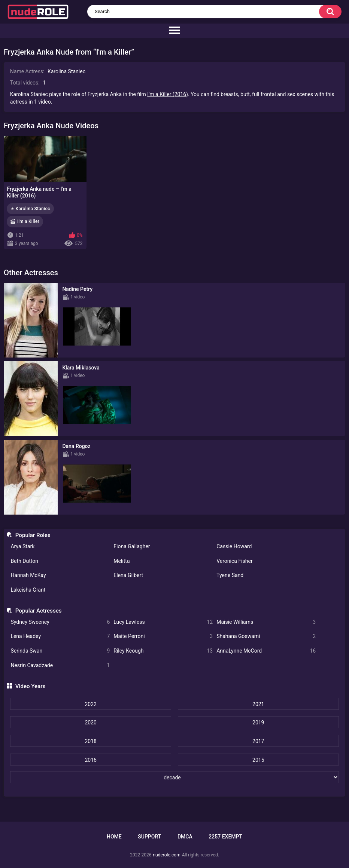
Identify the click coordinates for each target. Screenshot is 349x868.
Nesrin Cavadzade (60, 665)
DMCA (185, 837)
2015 (258, 760)
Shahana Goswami (266, 636)
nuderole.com (166, 855)
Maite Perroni (163, 636)
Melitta (122, 561)
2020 (90, 723)
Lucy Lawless (163, 622)
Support (149, 837)
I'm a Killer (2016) (168, 94)
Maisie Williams (266, 622)
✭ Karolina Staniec (30, 209)
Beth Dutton (24, 561)
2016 (90, 760)
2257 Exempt (225, 837)
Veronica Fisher (234, 561)
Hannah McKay (28, 575)
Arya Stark (22, 546)
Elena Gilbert (128, 575)
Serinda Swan (60, 651)
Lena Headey (60, 636)
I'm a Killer (28, 221)
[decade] (174, 777)
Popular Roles (33, 535)
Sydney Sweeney (60, 622)
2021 (258, 704)
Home (114, 837)
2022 (90, 704)
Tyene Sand (230, 575)
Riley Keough (163, 651)
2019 (258, 723)
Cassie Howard (234, 546)
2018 (90, 741)
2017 (258, 741)
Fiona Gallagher (132, 546)
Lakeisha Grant (28, 590)
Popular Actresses (39, 611)
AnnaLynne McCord (266, 651)
